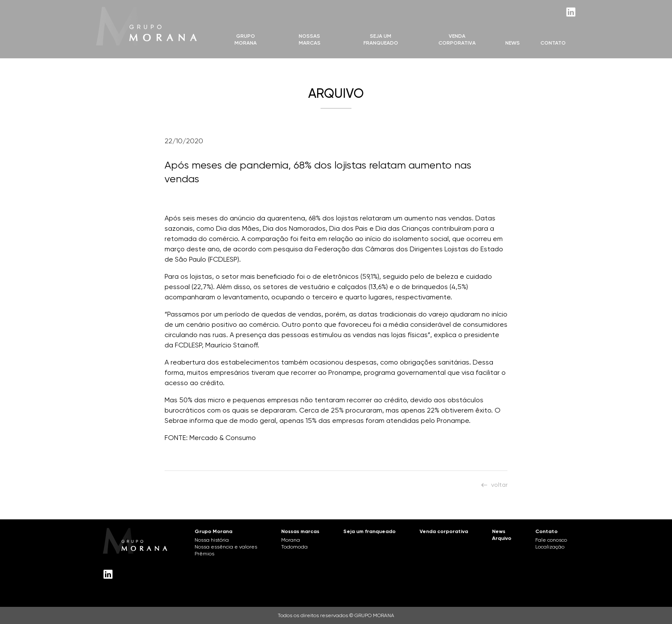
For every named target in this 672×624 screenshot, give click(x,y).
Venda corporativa (444, 531)
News (513, 43)
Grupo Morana (246, 39)
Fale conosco (551, 540)
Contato (553, 43)
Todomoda (294, 547)
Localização (550, 547)
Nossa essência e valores (226, 547)
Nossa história (212, 540)
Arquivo (502, 538)
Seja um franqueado (369, 531)
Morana (291, 540)
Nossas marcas (310, 39)
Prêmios (204, 554)
